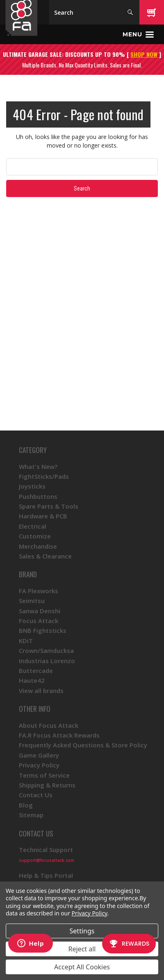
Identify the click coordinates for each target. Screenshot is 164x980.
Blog (26, 805)
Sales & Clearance (45, 556)
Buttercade (36, 671)
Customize (35, 536)
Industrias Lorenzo (47, 661)
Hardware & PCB (43, 516)
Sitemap (31, 815)
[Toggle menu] (138, 34)
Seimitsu (32, 601)
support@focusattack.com (47, 860)
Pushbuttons (38, 496)
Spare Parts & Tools (49, 506)
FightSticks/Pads (44, 476)
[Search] (94, 12)
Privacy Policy (39, 765)
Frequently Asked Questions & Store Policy (83, 745)
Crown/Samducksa (46, 650)
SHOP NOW (144, 54)
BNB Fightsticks (43, 630)
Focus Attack (39, 621)
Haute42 (32, 680)
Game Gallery (39, 755)
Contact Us (36, 795)
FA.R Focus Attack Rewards (59, 735)
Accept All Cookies (82, 967)
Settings (82, 931)
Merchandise (38, 546)
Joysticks (32, 486)
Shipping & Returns (47, 785)
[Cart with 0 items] (152, 12)
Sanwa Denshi (40, 611)
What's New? (38, 466)
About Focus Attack (49, 725)
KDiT (26, 641)
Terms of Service (44, 775)
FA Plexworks (39, 591)
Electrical (33, 526)
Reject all (82, 949)
